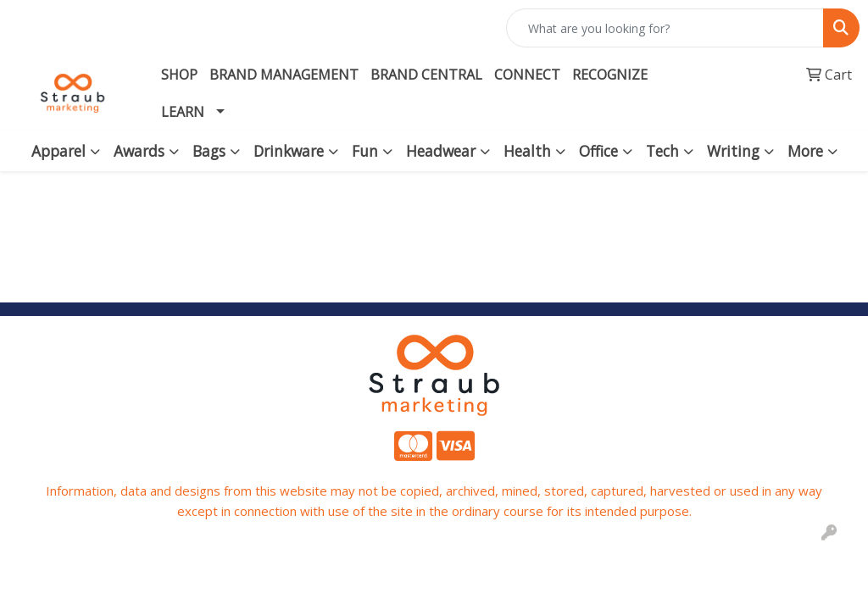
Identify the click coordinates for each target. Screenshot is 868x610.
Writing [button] (733, 151)
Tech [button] (662, 151)
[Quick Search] (665, 28)
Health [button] (527, 151)
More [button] (805, 151)
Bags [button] (209, 151)
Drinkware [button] (289, 151)
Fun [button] (365, 151)
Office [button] (598, 151)
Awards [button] (139, 151)
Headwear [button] (441, 151)
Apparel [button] (58, 151)
